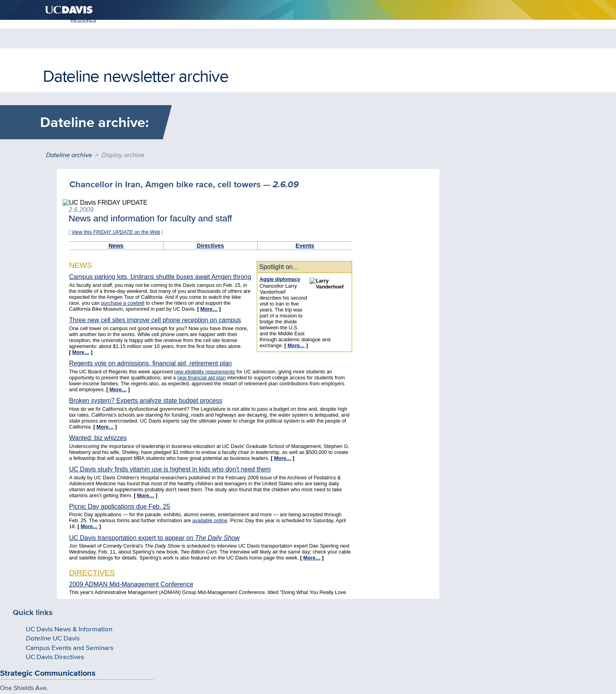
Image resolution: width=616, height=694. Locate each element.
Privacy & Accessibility (297, 644)
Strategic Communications (105, 260)
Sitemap (344, 644)
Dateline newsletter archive (136, 47)
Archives (96, 76)
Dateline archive (69, 153)
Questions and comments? (225, 644)
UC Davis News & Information (98, 196)
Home (60, 76)
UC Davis (83, 208)
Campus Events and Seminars (98, 220)
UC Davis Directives (85, 232)
